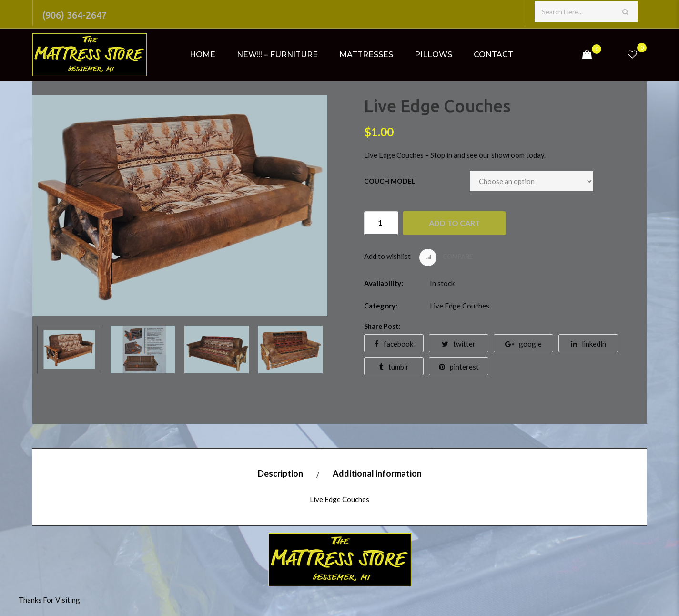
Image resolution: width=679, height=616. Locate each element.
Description (280, 473)
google (523, 344)
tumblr (394, 367)
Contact (493, 55)
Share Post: (382, 326)
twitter (459, 344)
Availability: (384, 283)
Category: (381, 306)
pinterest (459, 367)
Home (203, 55)
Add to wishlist (387, 256)
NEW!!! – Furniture (277, 55)
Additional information (377, 473)
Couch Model (390, 181)
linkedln (588, 344)
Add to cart (455, 223)
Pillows (433, 55)
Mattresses (366, 55)
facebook (394, 344)
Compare (446, 257)
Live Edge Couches (460, 306)
